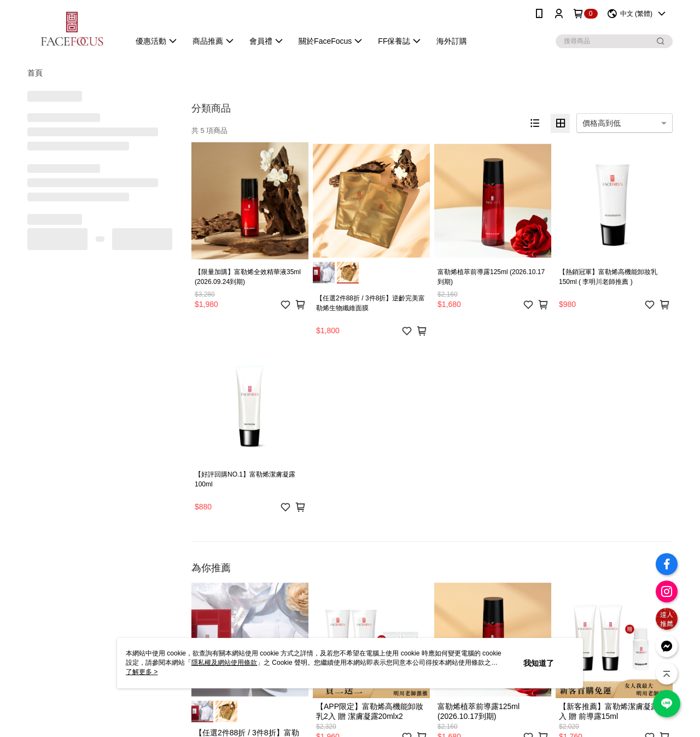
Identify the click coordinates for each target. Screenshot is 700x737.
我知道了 (539, 663)
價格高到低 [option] (602, 123)
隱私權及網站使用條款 (224, 663)
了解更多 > (142, 672)
